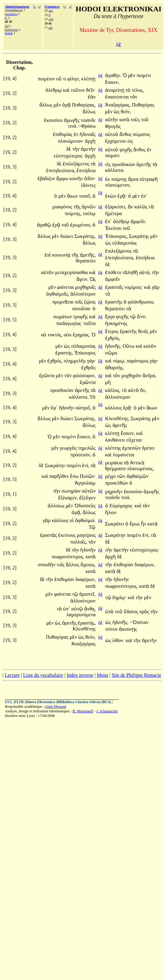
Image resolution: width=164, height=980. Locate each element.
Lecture (12, 675)
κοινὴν (77, 178)
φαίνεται (66, 287)
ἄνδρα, (149, 376)
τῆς (78, 207)
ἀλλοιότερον (83, 294)
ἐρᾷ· (122, 196)
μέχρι (111, 476)
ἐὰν (92, 97)
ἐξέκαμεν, (68, 498)
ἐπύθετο (114, 272)
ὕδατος (132, 612)
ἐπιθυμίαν (124, 565)
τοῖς (79, 302)
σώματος (141, 134)
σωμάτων (63, 317)
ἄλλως (46, 105)
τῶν (122, 476)
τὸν (134, 97)
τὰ (93, 164)
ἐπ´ (144, 196)
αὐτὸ (134, 390)
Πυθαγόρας (143, 105)
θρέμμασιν (116, 469)
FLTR (19, 702)
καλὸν (150, 346)
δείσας (9, 33)
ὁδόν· (90, 178)
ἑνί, (86, 465)
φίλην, (74, 79)
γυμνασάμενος (14, 10)
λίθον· (118, 640)
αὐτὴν (112, 120)
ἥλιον (111, 512)
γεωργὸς (69, 448)
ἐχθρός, (113, 338)
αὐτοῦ (112, 134)
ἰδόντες (88, 185)
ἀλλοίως (57, 506)
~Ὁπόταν (139, 622)
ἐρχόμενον (116, 141)
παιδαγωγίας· (69, 323)
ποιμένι (144, 75)
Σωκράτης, (85, 236)
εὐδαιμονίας (125, 243)
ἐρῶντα (47, 376)
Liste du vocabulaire (43, 675)
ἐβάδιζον (47, 178)
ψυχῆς (126, 150)
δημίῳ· (119, 597)
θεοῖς (144, 331)
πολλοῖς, (79, 542)
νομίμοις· (134, 287)
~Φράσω (87, 126)
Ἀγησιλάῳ (85, 483)
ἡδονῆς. (113, 346)
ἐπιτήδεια (86, 170)
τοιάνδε (88, 120)
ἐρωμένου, (81, 225)
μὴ (108, 382)
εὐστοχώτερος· (69, 156)
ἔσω (75, 476)
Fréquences (52, 7)
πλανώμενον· (71, 141)
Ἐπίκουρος (85, 353)
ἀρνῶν (89, 207)
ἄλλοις (73, 565)
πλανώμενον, (118, 185)
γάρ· (92, 361)
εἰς (130, 141)
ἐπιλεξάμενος (77, 164)
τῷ (133, 317)
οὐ (44, 335)
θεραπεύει (86, 261)
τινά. (72, 126)
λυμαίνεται (123, 455)
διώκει (67, 236)
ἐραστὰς (49, 535)
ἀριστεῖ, (87, 594)
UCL (9, 702)
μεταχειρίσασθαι (72, 272)
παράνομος (138, 361)
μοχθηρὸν (132, 376)
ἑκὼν (111, 196)
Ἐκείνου (114, 228)
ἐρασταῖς (115, 287)
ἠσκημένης (116, 323)
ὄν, (143, 390)
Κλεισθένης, (117, 418)
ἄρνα (134, 179)
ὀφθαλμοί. (85, 520)
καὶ (51, 28)
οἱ (72, 520)
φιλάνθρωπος (141, 302)
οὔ (60, 79)
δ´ (6, 18)
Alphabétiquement (17, 7)
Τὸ (93, 397)
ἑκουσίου (54, 120)
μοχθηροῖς (85, 287)
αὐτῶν (89, 491)
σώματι (112, 155)
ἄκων (73, 196)
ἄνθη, (90, 609)
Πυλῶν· (88, 476)
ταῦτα (90, 323)
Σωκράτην (56, 465)
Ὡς (93, 279)
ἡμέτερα (113, 213)
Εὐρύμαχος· (121, 506)
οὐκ (68, 335)
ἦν (144, 524)
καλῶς (141, 207)
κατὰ (125, 120)
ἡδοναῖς (88, 134)
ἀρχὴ (90, 141)
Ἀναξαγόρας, (118, 105)
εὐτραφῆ (149, 179)
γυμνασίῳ (11, 14)
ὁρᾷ (67, 105)
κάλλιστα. (115, 170)
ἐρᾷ (57, 225)
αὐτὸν (48, 272)
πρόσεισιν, (81, 455)
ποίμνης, (73, 213)
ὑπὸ (110, 612)
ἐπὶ (48, 255)
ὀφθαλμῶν (138, 476)
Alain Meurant (55, 707)
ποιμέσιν (47, 79)
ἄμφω (63, 178)
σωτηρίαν (72, 491)
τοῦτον (78, 90)
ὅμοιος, (88, 565)
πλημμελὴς (76, 361)
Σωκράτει (115, 524)
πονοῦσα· (82, 309)
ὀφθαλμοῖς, (58, 294)
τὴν (76, 149)
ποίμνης (120, 179)
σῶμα (111, 353)
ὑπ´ (67, 609)
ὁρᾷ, (76, 512)
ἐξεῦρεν (88, 498)
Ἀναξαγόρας (83, 644)
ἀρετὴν (88, 149)
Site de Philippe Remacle (136, 675)
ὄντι (141, 317)
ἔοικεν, (112, 82)
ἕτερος (112, 331)
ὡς (117, 112)
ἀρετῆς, (88, 255)
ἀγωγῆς (72, 120)
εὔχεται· (135, 440)
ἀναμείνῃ (115, 90)
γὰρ (156, 287)
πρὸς (145, 612)
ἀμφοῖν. (139, 221)
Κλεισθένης (84, 629)
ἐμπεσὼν (132, 448)
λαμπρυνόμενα (81, 615)
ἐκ (108, 179)
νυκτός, (55, 335)
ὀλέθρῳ (54, 90)
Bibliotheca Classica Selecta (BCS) (84, 702)
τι (65, 79)
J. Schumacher (107, 711)
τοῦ (51, 19)
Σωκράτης (140, 236)
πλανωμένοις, (141, 469)
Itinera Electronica (40, 702)
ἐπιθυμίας (63, 134)
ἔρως (135, 524)
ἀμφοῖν (112, 279)
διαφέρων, (145, 565)
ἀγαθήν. (113, 75)
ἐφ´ (55, 408)
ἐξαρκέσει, (116, 207)
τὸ (129, 90)
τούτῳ (89, 213)
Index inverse (80, 675)
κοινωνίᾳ (62, 255)
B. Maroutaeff (83, 711)
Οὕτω (129, 346)
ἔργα (110, 317)
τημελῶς (87, 448)
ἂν (131, 207)
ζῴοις (90, 302)
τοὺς (136, 120)
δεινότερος (12, 30)
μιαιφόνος (63, 207)
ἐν (77, 134)
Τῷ (92, 527)
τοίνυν (112, 629)
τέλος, (138, 90)
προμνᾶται (63, 302)
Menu (102, 675)
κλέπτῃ (88, 79)
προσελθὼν (117, 483)
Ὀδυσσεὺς (85, 506)
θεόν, (126, 112)
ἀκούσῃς (128, 629)
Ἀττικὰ (137, 463)
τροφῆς (81, 317)
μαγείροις (86, 535)
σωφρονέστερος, (68, 557)
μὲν (51, 11)
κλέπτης (114, 448)
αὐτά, (145, 272)
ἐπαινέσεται (117, 97)
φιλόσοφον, (84, 376)
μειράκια (114, 463)
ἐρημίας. (81, 335)
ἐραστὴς (114, 302)
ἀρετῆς (144, 164)
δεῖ (7, 26)
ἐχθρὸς (88, 368)
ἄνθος (126, 134)
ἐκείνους (67, 535)
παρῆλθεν (60, 476)
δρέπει (148, 448)
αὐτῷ (78, 609)
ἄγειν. (82, 279)
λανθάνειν (116, 440)
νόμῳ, (119, 361)
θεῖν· (91, 90)
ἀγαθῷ (45, 225)
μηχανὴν (114, 492)
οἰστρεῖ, (84, 408)
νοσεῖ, (85, 196)
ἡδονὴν (67, 408)
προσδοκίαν (124, 164)
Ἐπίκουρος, (116, 236)
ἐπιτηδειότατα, (61, 170)
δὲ (100, 76)
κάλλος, (113, 390)
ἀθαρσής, (114, 368)
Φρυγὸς (113, 126)
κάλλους (114, 408)
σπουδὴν (47, 565)
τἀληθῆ (131, 272)
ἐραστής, (64, 353)
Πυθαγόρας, (84, 105)
